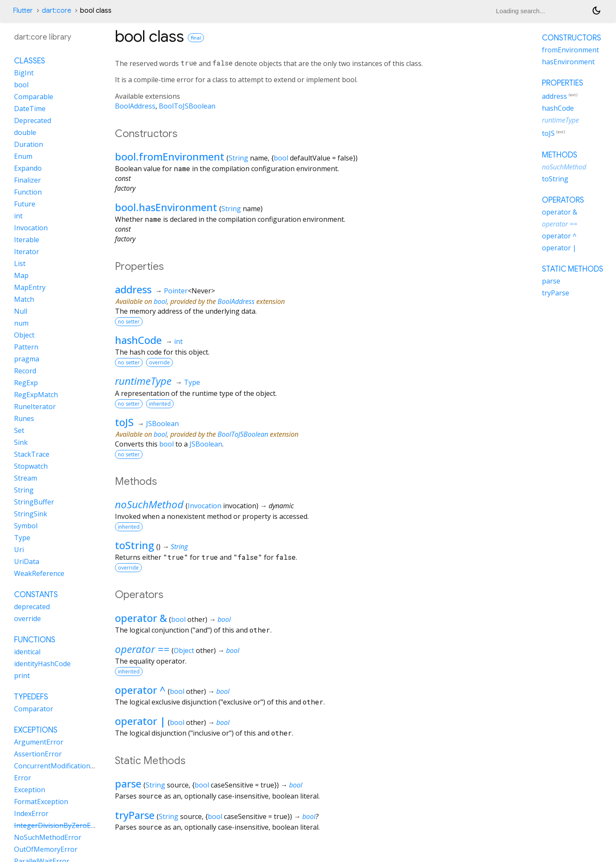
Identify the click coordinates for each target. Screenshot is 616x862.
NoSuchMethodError (48, 837)
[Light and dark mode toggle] (596, 11)
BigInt (24, 73)
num (21, 323)
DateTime (30, 109)
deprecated (32, 607)
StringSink (31, 514)
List (20, 263)
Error (23, 778)
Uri (19, 550)
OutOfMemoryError (46, 849)
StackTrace (32, 454)
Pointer (176, 291)
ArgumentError (39, 742)
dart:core (56, 11)
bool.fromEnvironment (170, 156)
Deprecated (33, 120)
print (22, 676)
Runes (24, 418)
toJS (124, 422)
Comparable (34, 97)
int (178, 341)
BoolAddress (135, 106)
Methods (560, 155)
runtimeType (143, 381)
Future (25, 204)
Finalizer (27, 180)
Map (21, 275)
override (27, 619)
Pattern (26, 347)
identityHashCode (42, 664)
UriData (27, 561)
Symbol (26, 526)
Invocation (205, 506)
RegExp (26, 383)
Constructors (572, 38)
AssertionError (38, 754)
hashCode (138, 340)
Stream (26, 478)
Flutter (23, 11)
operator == (142, 649)
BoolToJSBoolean (187, 106)
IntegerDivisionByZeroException (66, 825)
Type (192, 382)
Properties (563, 83)
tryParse (135, 815)
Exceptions (36, 730)
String (238, 158)
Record (25, 371)
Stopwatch (31, 466)
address (133, 289)
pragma (27, 359)
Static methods (573, 269)
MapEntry (30, 287)
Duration (29, 144)
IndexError (31, 813)
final (196, 38)
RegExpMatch (36, 395)
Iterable (27, 240)
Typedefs (31, 697)
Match (24, 299)
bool (281, 158)
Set (19, 430)
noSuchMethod (149, 504)
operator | (140, 721)
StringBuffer (34, 502)
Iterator (27, 252)
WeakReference (39, 573)
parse (128, 783)
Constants (36, 595)
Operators (563, 200)
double (25, 132)
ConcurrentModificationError (61, 766)
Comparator (34, 709)
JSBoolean (162, 424)
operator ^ (140, 690)
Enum (23, 156)
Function (28, 192)
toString (135, 545)
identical (27, 652)
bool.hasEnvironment (166, 207)
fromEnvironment (570, 50)
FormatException (41, 802)
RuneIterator (35, 407)
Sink (21, 442)
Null (21, 311)
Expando (28, 168)
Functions (35, 640)
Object (184, 650)
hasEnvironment (568, 62)
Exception (30, 790)
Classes (30, 61)
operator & (141, 618)
